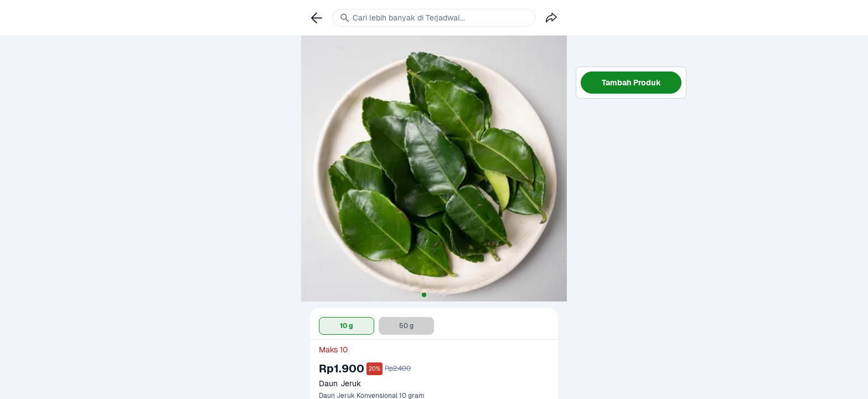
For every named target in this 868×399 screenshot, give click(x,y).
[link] (317, 18)
